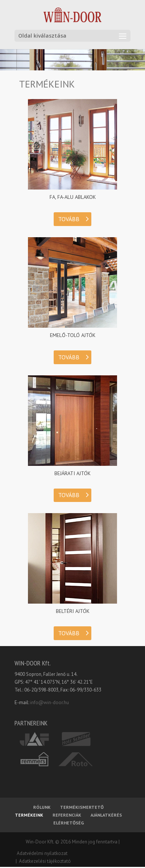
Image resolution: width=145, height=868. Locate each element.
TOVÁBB (69, 219)
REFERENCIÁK (67, 815)
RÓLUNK (42, 807)
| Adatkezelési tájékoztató (43, 861)
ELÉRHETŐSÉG (69, 823)
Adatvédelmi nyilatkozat (41, 853)
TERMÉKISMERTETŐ (82, 807)
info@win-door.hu (50, 702)
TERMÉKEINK (29, 815)
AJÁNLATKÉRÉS (106, 815)
